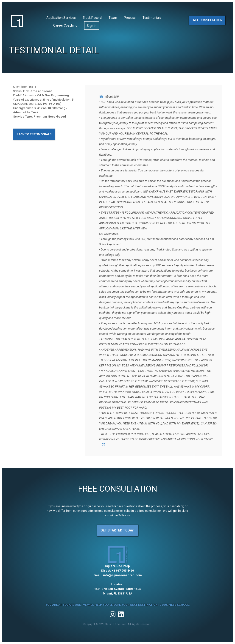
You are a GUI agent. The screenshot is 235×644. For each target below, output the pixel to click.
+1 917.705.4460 (123, 571)
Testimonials (152, 18)
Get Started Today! (117, 530)
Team (113, 18)
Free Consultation (207, 20)
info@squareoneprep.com (122, 575)
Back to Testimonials (34, 134)
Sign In (92, 26)
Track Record (92, 18)
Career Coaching (65, 25)
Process (130, 18)
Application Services (61, 18)
